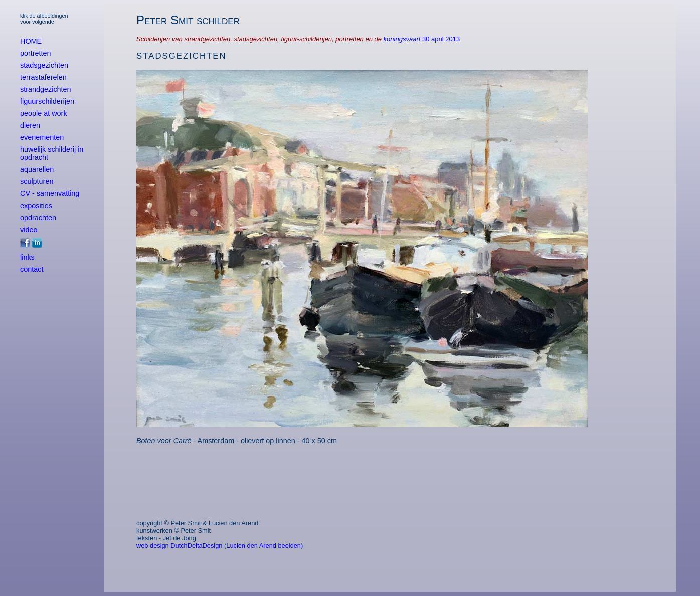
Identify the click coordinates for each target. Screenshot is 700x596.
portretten (36, 53)
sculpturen (37, 181)
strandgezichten (46, 89)
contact (32, 269)
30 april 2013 (441, 39)
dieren (30, 125)
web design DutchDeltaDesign (179, 546)
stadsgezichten (44, 65)
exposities (36, 206)
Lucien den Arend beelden (264, 546)
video (29, 230)
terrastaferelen (43, 77)
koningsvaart (403, 39)
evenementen (42, 137)
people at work (44, 113)
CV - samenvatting (50, 193)
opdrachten (38, 218)
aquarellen (37, 169)
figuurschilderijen (47, 101)
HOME (31, 41)
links (27, 257)
